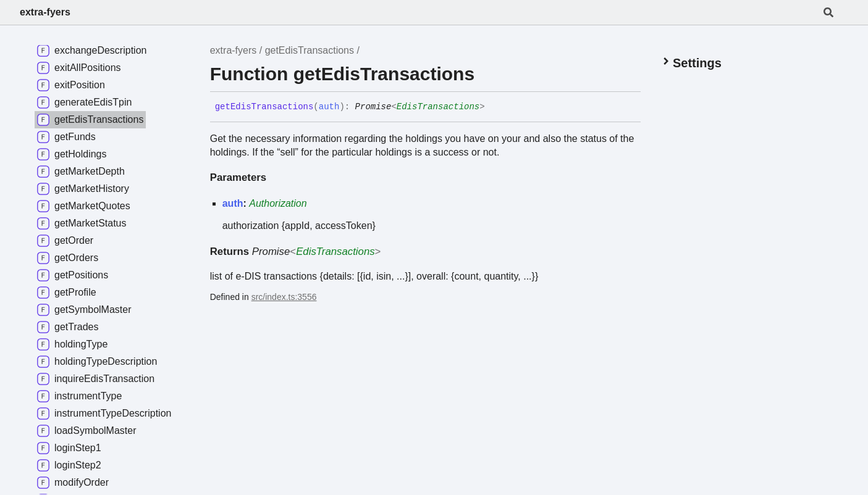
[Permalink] (494, 107)
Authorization (278, 203)
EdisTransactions (438, 107)
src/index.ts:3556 (284, 297)
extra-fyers (45, 12)
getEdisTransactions (310, 50)
